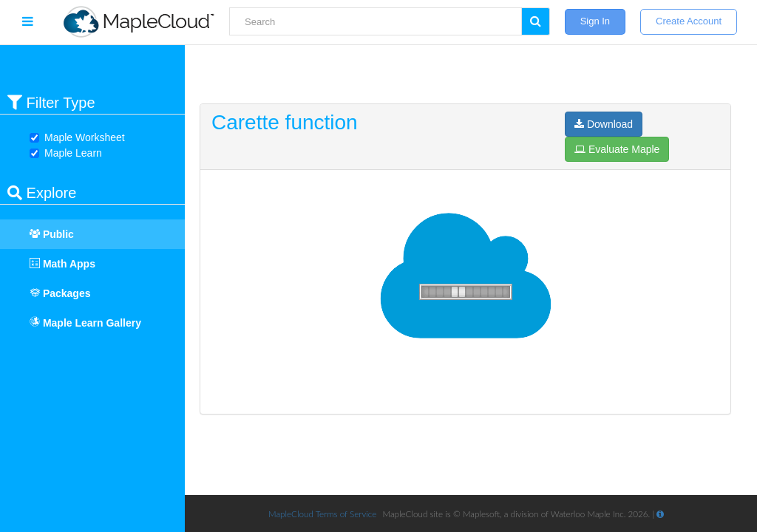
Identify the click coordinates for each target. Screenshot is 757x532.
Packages (53, 293)
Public (44, 234)
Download (604, 124)
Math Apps (55, 264)
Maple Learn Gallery (85, 323)
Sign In (595, 21)
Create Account (689, 21)
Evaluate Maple (617, 149)
